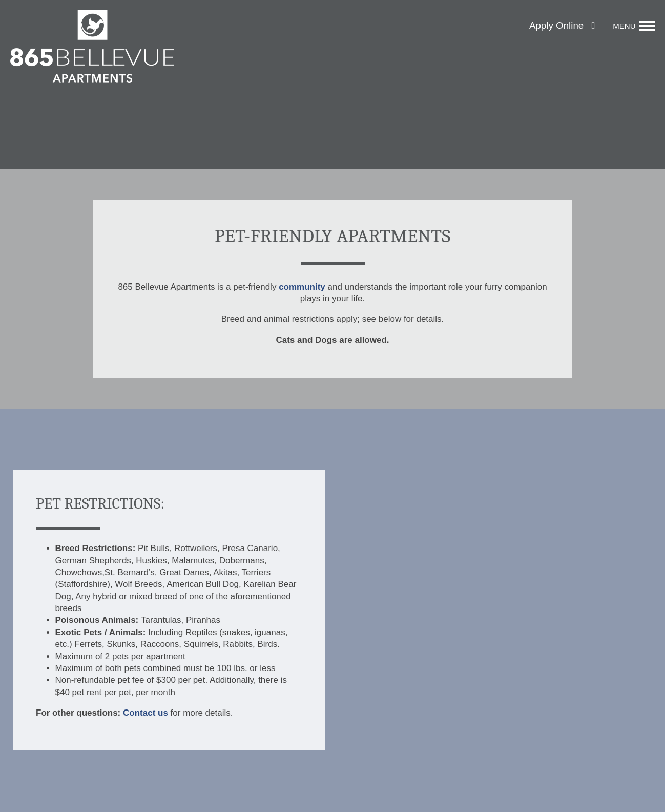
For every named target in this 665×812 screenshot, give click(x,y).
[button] (562, 26)
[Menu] (634, 26)
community (302, 287)
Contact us (146, 713)
